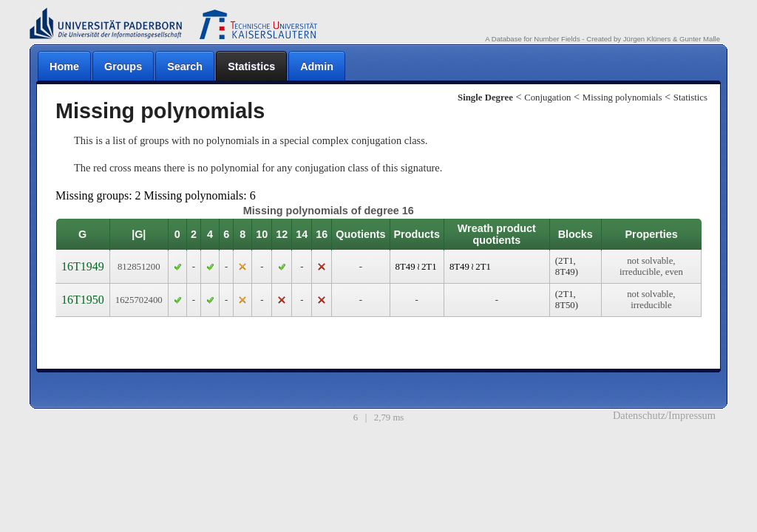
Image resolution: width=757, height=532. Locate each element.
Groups (123, 66)
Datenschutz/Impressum (664, 415)
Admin (317, 66)
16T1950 (83, 300)
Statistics (251, 66)
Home (64, 66)
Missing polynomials (622, 98)
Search (185, 66)
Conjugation (547, 98)
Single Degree (485, 98)
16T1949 (83, 266)
